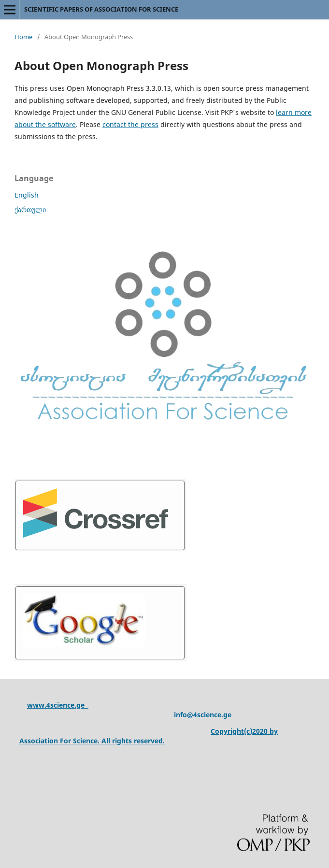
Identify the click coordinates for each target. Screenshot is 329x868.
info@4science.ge (203, 715)
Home (23, 37)
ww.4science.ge (61, 705)
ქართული (30, 209)
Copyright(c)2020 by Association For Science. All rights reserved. (149, 736)
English (27, 195)
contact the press (130, 124)
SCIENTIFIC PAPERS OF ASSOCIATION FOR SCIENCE (101, 9)
